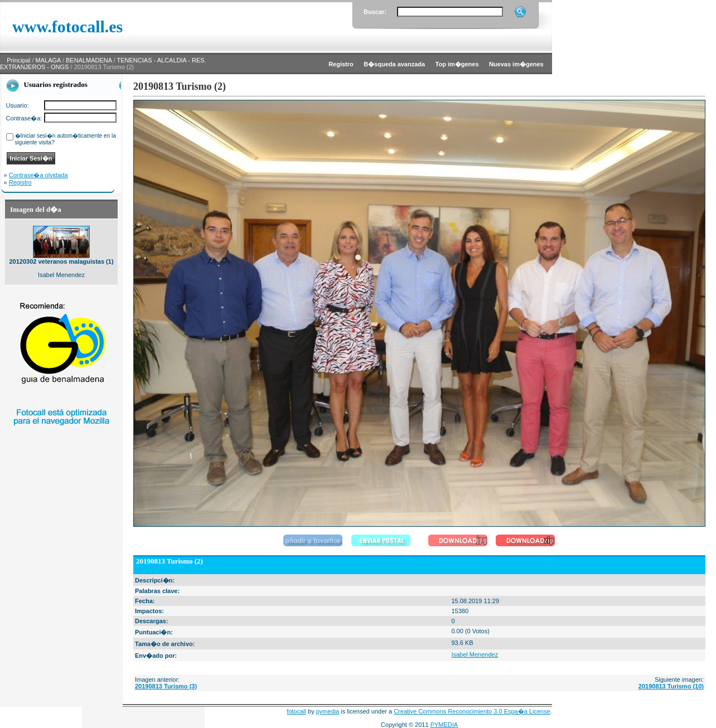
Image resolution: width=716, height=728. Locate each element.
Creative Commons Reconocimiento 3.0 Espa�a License (472, 711)
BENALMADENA (89, 60)
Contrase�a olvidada (38, 175)
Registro (20, 182)
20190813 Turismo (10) (671, 686)
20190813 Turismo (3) (166, 686)
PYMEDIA (444, 725)
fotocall (296, 711)
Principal (18, 60)
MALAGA (48, 60)
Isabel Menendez (475, 654)
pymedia (328, 711)
